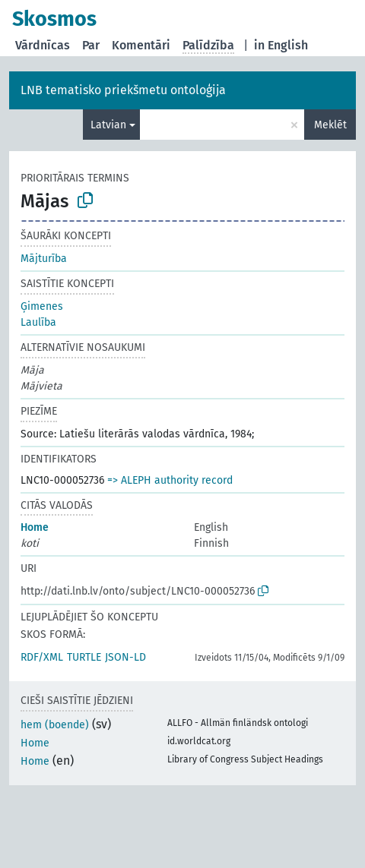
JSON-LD (125, 657)
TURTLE (84, 657)
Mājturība (44, 259)
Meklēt (330, 125)
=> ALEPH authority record (170, 480)
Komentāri (141, 45)
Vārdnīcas (43, 45)
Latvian (108, 125)
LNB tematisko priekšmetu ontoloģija (123, 90)
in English (281, 45)
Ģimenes (42, 306)
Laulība (38, 322)
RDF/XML (42, 657)
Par (91, 45)
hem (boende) (55, 725)
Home (35, 527)
